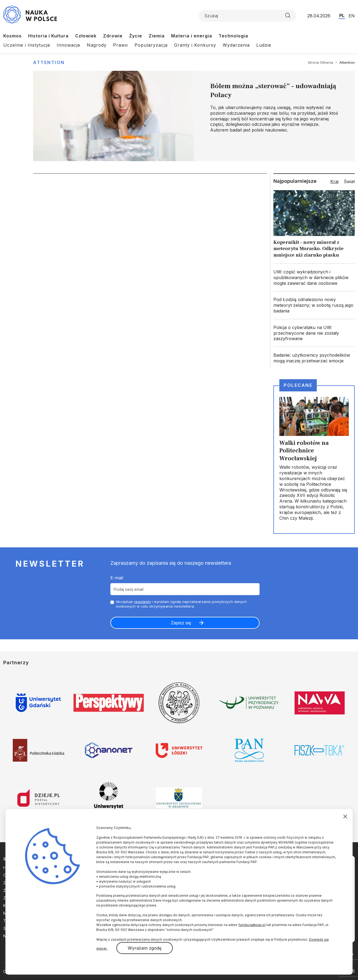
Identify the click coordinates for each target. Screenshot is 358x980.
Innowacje (68, 45)
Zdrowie (113, 36)
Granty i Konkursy (195, 45)
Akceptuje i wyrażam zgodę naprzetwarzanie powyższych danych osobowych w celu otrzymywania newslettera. (181, 604)
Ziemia (157, 36)
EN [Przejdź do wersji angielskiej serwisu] (352, 16)
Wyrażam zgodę (145, 948)
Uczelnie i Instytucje (27, 45)
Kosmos (12, 36)
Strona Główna (320, 62)
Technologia (233, 36)
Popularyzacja (151, 45)
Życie (136, 36)
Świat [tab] (349, 181)
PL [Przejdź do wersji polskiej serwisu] (342, 15)
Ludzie (264, 45)
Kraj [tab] (334, 181)
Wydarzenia (236, 45)
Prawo (121, 45)
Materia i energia (192, 36)
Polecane (298, 385)
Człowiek (86, 36)
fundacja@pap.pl (252, 925)
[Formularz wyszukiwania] (248, 16)
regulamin (142, 602)
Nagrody (97, 45)
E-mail (117, 578)
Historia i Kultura (48, 36)
